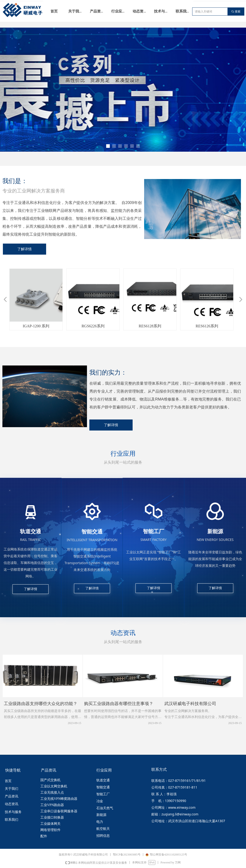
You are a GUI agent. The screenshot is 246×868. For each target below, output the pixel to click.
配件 (44, 836)
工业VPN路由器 (52, 805)
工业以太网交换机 (54, 786)
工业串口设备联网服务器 (59, 811)
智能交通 (103, 787)
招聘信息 (103, 836)
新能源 (101, 815)
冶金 (100, 801)
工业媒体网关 (50, 824)
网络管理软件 (50, 830)
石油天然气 (105, 808)
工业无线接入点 (52, 793)
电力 (100, 822)
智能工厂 (103, 794)
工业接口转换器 (52, 817)
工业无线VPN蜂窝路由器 (59, 799)
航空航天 (103, 829)
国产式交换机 (50, 780)
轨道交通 (103, 780)
